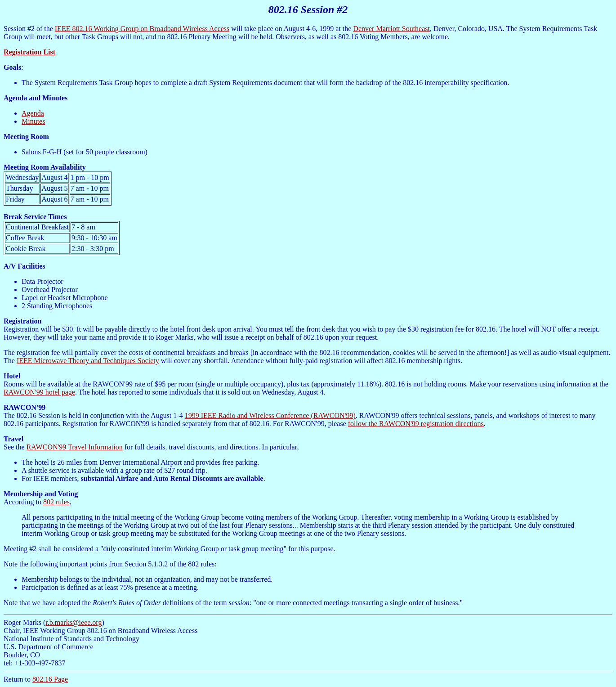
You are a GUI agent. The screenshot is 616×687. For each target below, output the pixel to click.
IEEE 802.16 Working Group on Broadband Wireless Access (142, 29)
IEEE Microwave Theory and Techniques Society (88, 361)
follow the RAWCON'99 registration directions (416, 424)
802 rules (56, 502)
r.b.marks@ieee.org (74, 622)
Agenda (33, 113)
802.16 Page (50, 679)
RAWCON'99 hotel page (39, 392)
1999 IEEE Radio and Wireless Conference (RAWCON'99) (270, 415)
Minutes (33, 121)
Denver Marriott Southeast (391, 29)
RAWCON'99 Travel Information (75, 447)
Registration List (29, 52)
